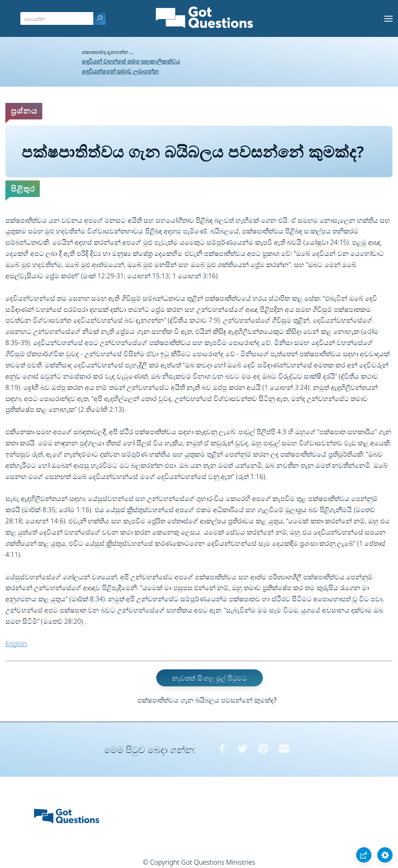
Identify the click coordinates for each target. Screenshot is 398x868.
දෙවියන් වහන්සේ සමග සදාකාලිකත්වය (131, 61)
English (16, 644)
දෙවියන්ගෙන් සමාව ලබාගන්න (120, 71)
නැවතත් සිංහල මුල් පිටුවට (209, 678)
